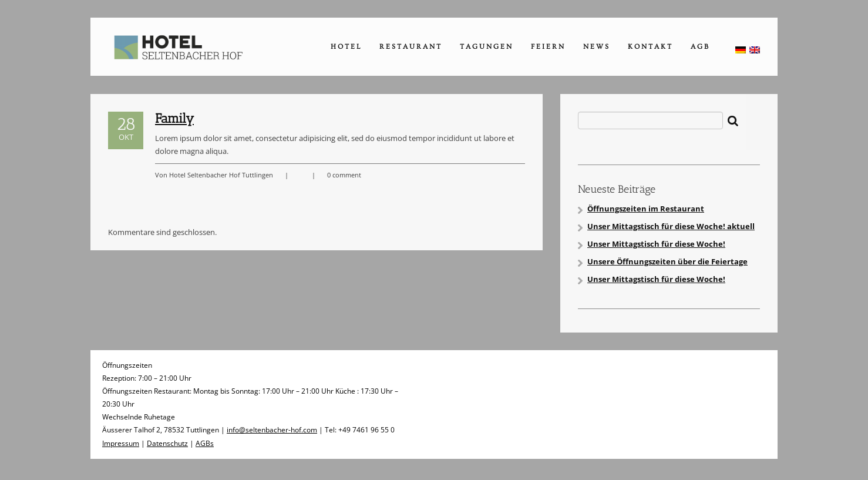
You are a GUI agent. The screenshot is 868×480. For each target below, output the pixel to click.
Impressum (121, 443)
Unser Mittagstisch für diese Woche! (656, 244)
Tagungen (487, 47)
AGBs (205, 443)
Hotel (346, 47)
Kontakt (650, 47)
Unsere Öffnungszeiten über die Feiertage (667, 261)
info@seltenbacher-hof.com (272, 430)
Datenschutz (167, 443)
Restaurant (411, 47)
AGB (700, 47)
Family (174, 118)
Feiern (548, 47)
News (597, 47)
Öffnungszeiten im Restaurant (646, 209)
